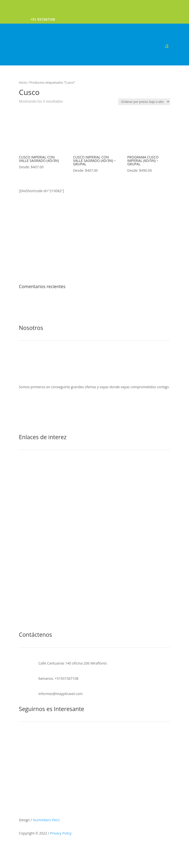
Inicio (23, 82)
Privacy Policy (61, 833)
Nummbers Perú (46, 820)
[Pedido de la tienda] (144, 102)
